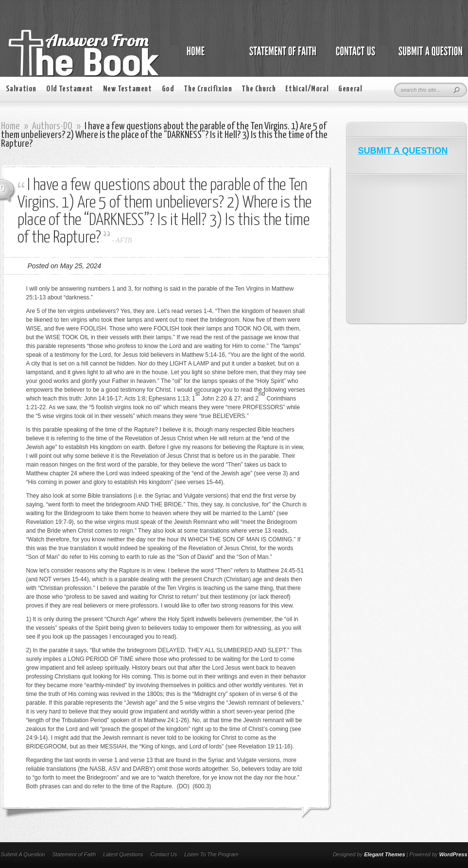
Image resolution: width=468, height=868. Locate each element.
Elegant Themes (384, 854)
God (168, 89)
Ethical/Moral (307, 89)
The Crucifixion (208, 89)
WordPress (453, 854)
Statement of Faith (74, 854)
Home (10, 126)
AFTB (124, 240)
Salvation (21, 89)
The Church (259, 89)
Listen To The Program (211, 854)
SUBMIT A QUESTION (403, 151)
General (350, 89)
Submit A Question (23, 854)
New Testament (128, 89)
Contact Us (164, 854)
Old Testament (70, 89)
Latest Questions (123, 854)
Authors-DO (52, 126)
